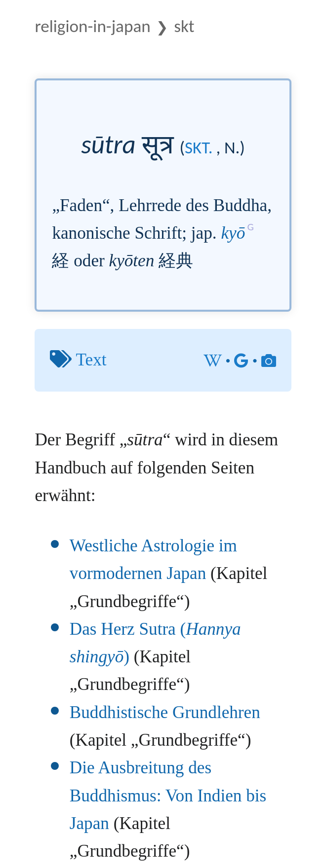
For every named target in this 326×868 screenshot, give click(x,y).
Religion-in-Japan (92, 26)
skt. (199, 147)
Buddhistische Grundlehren (165, 712)
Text (91, 360)
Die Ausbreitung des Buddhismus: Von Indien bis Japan (168, 796)
